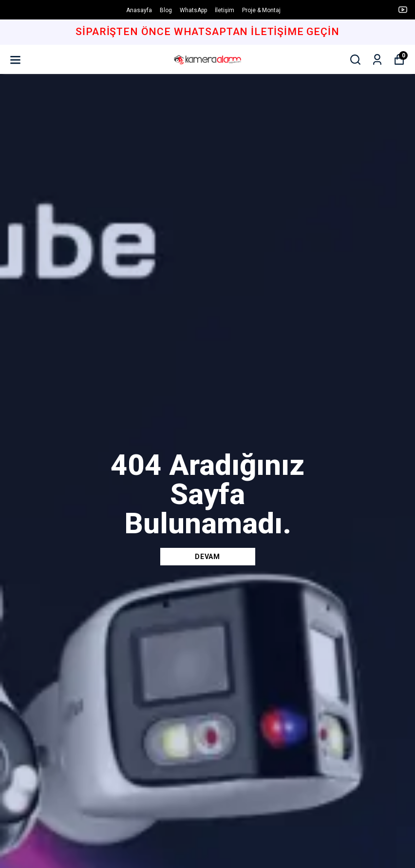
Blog (166, 10)
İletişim (225, 10)
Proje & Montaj (261, 10)
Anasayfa (139, 10)
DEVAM (207, 557)
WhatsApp (193, 10)
